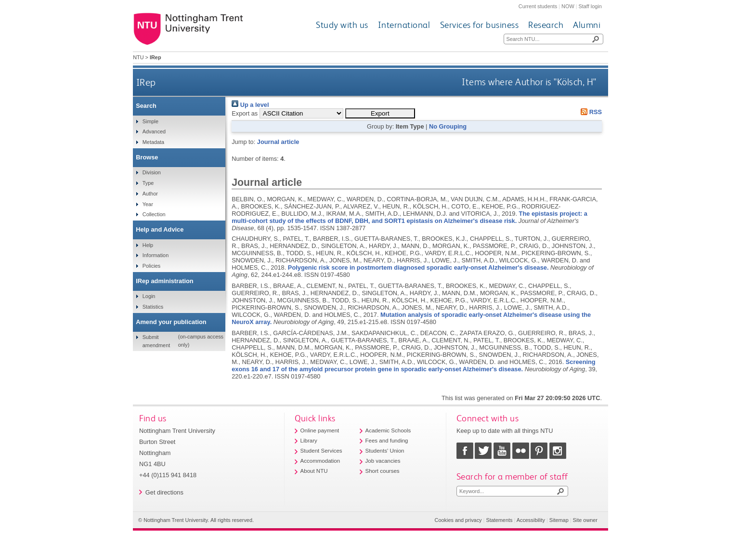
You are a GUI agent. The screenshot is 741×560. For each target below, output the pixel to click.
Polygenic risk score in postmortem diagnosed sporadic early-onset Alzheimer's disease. (418, 267)
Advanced (154, 131)
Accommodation (320, 461)
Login (149, 296)
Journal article (278, 142)
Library (309, 441)
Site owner (585, 520)
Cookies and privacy (458, 520)
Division (152, 172)
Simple (150, 121)
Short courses (383, 471)
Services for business (480, 25)
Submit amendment (156, 341)
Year (148, 204)
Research (546, 25)
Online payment (320, 430)
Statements (499, 520)
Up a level (250, 105)
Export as (245, 113)
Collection (154, 214)
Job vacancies (383, 461)
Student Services (321, 451)
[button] (380, 113)
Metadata (153, 142)
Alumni (587, 25)
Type (148, 183)
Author (150, 194)
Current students (538, 6)
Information (156, 255)
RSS (590, 112)
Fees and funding (387, 441)
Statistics (153, 307)
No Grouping (448, 126)
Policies (151, 266)
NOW (568, 6)
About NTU (314, 471)
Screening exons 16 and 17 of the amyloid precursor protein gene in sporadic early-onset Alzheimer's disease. (413, 365)
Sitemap (559, 520)
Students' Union (385, 451)
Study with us (342, 25)
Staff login (590, 6)
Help (148, 245)
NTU (138, 57)
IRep (146, 82)
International (404, 25)
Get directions (164, 492)
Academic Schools (388, 430)
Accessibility (531, 520)
